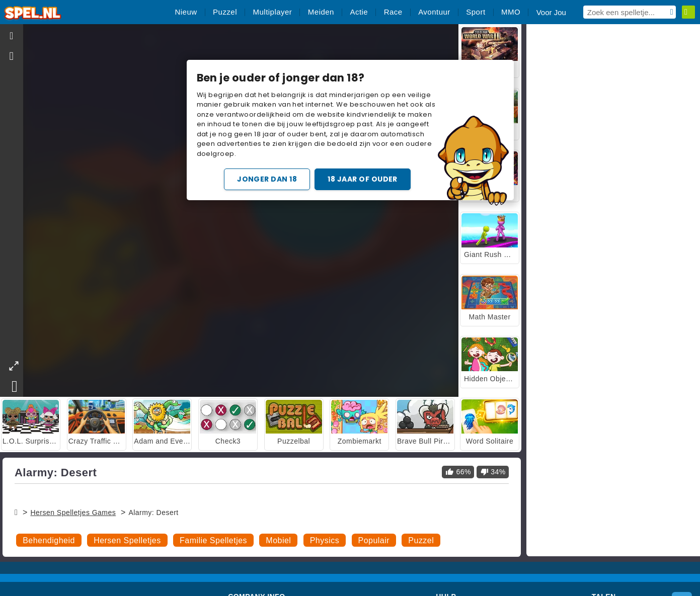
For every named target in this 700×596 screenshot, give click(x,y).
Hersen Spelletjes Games (73, 513)
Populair (374, 540)
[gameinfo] (12, 56)
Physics (325, 540)
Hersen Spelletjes (127, 540)
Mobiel (278, 540)
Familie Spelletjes (213, 540)
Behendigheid (49, 540)
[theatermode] (14, 366)
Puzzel (421, 540)
